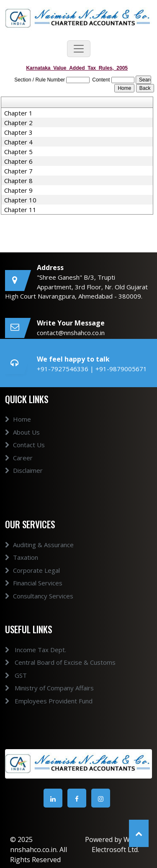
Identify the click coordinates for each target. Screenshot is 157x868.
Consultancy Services (39, 606)
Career (19, 467)
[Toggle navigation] (79, 49)
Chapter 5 (18, 152)
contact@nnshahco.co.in (71, 333)
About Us (22, 442)
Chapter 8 (18, 181)
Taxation (22, 567)
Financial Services (34, 593)
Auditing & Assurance (39, 554)
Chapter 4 (18, 142)
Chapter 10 (20, 200)
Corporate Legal (32, 580)
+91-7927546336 (63, 369)
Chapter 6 (18, 161)
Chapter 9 (18, 190)
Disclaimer (24, 480)
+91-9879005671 (121, 369)
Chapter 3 (18, 132)
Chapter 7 (18, 171)
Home (18, 429)
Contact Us (25, 455)
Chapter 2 (18, 123)
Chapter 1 (18, 113)
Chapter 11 (20, 210)
